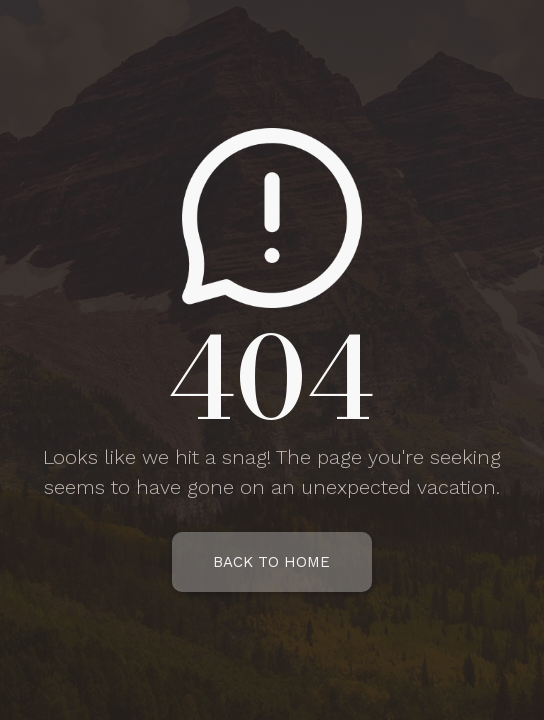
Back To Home (271, 562)
